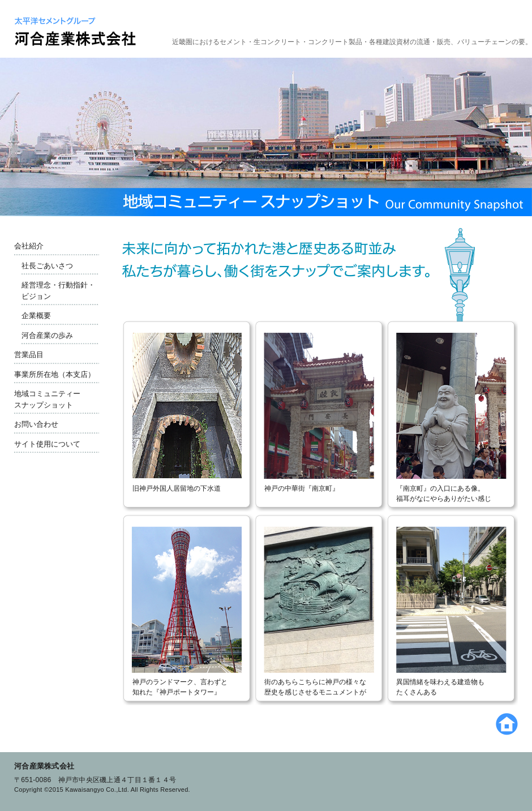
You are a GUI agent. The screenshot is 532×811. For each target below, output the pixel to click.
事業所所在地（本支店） (55, 374)
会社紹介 (29, 246)
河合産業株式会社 (44, 766)
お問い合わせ (36, 424)
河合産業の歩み (47, 335)
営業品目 (29, 355)
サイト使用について (47, 444)
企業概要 (36, 316)
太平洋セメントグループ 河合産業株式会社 (75, 32)
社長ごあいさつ (47, 266)
